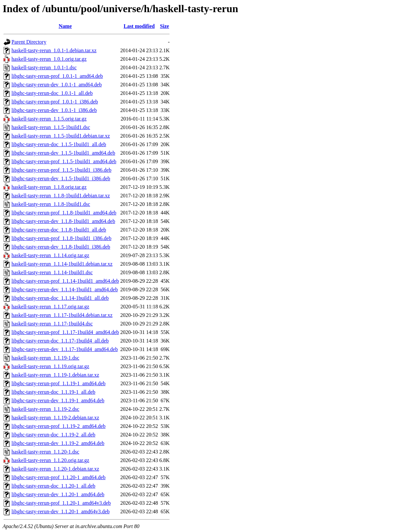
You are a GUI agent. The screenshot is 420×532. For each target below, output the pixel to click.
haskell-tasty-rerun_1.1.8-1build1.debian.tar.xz (61, 196)
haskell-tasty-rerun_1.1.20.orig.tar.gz (50, 460)
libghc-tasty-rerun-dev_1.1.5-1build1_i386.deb (61, 178)
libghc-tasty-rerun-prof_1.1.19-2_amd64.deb (59, 426)
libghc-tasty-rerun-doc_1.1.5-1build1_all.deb (59, 144)
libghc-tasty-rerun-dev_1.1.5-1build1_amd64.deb (63, 153)
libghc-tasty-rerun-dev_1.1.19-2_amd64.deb (58, 443)
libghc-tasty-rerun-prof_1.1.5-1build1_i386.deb (61, 170)
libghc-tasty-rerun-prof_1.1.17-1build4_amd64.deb (65, 332)
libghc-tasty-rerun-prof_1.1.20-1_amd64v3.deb (61, 503)
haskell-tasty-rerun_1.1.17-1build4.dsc (52, 324)
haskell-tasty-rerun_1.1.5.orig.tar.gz (49, 119)
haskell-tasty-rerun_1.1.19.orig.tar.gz (50, 366)
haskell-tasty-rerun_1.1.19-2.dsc (45, 409)
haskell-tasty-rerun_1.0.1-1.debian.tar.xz (54, 50)
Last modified (139, 26)
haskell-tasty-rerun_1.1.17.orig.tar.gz (50, 307)
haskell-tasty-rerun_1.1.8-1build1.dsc (51, 204)
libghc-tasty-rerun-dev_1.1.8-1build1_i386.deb (61, 247)
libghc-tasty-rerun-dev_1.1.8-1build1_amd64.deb (63, 221)
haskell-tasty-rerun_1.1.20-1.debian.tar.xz (55, 469)
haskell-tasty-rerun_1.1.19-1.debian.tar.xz (55, 375)
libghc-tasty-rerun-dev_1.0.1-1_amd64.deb (57, 85)
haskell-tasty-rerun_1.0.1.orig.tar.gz (49, 59)
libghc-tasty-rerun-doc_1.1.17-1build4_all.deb (60, 341)
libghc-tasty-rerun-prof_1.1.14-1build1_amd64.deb (65, 281)
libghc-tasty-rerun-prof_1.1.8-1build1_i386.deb (61, 238)
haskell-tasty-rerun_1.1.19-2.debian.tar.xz (55, 418)
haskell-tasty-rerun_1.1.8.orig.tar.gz (49, 187)
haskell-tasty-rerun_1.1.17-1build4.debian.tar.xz (62, 315)
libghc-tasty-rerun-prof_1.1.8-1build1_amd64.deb (64, 213)
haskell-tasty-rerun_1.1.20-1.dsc (45, 452)
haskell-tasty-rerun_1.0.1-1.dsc (44, 67)
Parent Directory (29, 42)
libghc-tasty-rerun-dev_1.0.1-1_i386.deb (54, 110)
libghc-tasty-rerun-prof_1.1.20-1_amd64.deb (59, 477)
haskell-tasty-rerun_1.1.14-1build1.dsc (52, 272)
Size (165, 26)
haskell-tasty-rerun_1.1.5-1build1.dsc (51, 127)
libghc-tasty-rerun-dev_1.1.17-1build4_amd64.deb (65, 349)
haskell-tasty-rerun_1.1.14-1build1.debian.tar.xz (62, 264)
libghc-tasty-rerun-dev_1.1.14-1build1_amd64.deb (65, 289)
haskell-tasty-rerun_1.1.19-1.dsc (45, 358)
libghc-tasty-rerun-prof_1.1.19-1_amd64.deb (59, 383)
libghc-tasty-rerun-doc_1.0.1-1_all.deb (52, 93)
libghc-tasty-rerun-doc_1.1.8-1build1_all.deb (59, 230)
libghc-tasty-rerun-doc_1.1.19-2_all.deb (53, 435)
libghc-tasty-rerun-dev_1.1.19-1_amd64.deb (58, 400)
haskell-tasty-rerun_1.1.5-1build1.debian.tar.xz (61, 136)
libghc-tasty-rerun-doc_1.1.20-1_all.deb (53, 486)
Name (65, 26)
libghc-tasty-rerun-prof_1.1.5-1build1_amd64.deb (64, 161)
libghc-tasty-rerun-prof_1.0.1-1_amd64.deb (57, 76)
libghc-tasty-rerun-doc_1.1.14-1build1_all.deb (60, 298)
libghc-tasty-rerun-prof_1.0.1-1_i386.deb (55, 102)
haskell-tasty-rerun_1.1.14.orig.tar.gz (50, 255)
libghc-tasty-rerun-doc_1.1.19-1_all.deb (53, 392)
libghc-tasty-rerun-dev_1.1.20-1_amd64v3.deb (61, 511)
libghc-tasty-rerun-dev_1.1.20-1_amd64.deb (58, 494)
